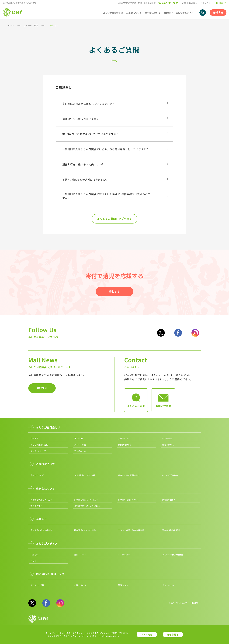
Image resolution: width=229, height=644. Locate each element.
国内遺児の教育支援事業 (41, 530)
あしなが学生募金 (170, 475)
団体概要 (35, 438)
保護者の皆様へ (169, 500)
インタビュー (124, 554)
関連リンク (123, 585)
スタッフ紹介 (80, 445)
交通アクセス (168, 445)
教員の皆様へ (36, 506)
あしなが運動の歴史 (39, 445)
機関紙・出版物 (125, 445)
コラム (33, 561)
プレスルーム (80, 451)
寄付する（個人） (38, 475)
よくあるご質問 (31, 25)
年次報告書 (167, 438)
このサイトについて (178, 603)
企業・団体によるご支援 (85, 475)
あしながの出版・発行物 (172, 554)
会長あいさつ (124, 438)
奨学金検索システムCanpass (87, 506)
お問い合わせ (206, 3)
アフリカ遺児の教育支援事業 (131, 530)
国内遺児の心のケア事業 (85, 530)
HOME (11, 25)
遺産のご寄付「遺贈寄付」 (129, 475)
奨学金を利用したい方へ (41, 500)
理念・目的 (79, 438)
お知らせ (35, 554)
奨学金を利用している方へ (86, 500)
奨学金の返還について (128, 500)
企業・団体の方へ (190, 3)
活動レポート (80, 554)
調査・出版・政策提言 (171, 530)
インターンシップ (38, 451)
